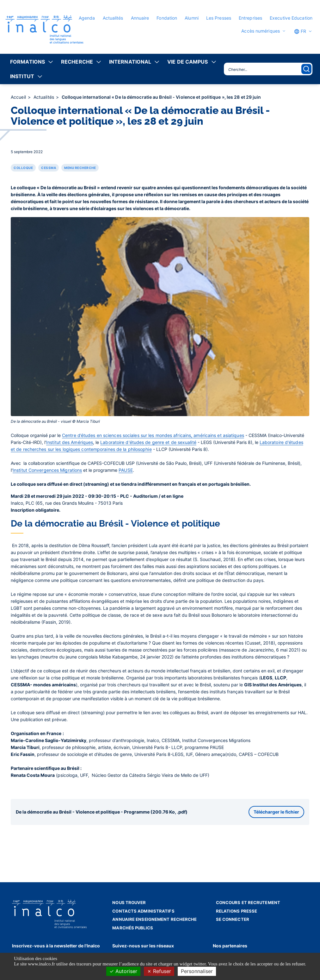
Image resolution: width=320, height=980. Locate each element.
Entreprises (250, 18)
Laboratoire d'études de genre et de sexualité (148, 442)
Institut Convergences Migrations (47, 470)
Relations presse (237, 911)
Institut (22, 76)
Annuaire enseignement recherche (154, 919)
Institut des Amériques (70, 442)
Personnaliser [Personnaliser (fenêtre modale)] (197, 971)
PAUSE (126, 470)
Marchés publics (133, 928)
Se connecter (233, 919)
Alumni (192, 18)
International (130, 62)
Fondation (167, 18)
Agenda (87, 18)
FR (300, 31)
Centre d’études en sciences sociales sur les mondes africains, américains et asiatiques (153, 435)
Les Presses (219, 18)
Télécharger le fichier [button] (276, 812)
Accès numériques (261, 31)
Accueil (19, 97)
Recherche (77, 62)
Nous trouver (129, 902)
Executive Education (291, 18)
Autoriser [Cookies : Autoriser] (123, 971)
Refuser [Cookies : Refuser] (159, 971)
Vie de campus (188, 62)
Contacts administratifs (143, 911)
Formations (28, 62)
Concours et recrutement (248, 902)
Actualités (113, 18)
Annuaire (140, 18)
